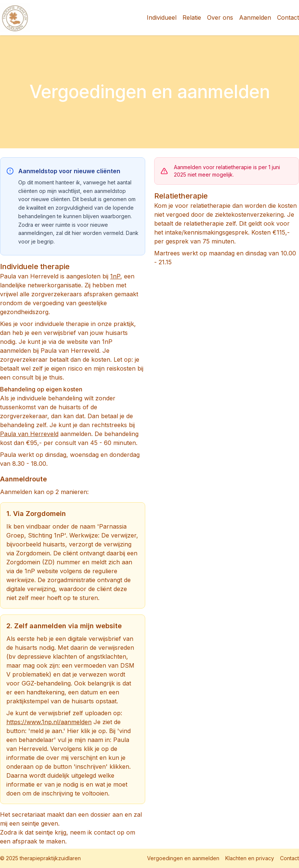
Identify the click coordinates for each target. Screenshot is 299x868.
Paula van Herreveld (29, 434)
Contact (288, 17)
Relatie (192, 17)
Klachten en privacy (250, 858)
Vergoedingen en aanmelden (183, 858)
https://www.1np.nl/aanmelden (49, 722)
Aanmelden (255, 17)
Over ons (220, 17)
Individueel (162, 17)
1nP (115, 276)
